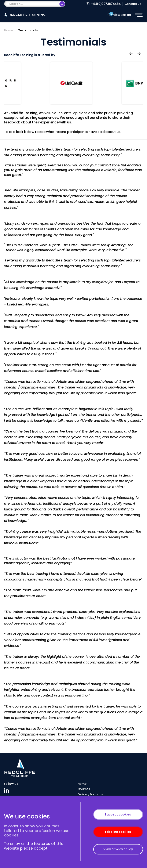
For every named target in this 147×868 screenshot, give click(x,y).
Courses (84, 789)
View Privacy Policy (118, 849)
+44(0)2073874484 (104, 4)
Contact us (133, 4)
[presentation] (131, 54)
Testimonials (28, 30)
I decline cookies (118, 832)
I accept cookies (118, 814)
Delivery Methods (90, 794)
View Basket (119, 14)
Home (8, 30)
